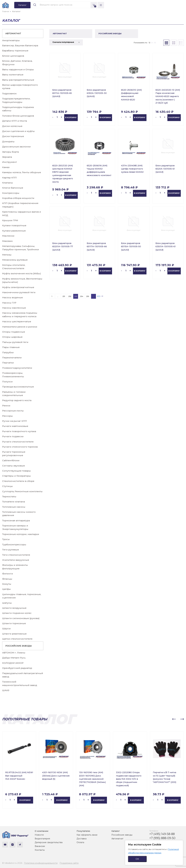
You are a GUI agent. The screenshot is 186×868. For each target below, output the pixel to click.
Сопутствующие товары (16, 471)
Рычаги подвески (13, 436)
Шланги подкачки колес (17, 613)
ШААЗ (6, 690)
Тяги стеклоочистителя (16, 555)
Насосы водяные (12, 297)
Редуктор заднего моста (17, 400)
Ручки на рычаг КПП (15, 421)
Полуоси (7, 382)
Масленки (8, 236)
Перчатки (8, 363)
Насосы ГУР (9, 303)
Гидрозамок (9, 93)
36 (155, 43)
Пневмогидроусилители (17, 368)
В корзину (71, 117)
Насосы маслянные (14, 308)
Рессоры (7, 416)
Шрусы (6, 628)
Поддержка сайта (69, 863)
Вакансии (40, 846)
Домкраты (8, 141)
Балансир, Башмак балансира (20, 45)
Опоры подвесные (14, 332)
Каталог (116, 831)
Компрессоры (11, 193)
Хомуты (7, 584)
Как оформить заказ (87, 835)
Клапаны (8, 183)
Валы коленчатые (13, 75)
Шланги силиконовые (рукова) (21, 618)
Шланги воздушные (14, 608)
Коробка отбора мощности (18, 198)
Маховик (7, 241)
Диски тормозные (13, 136)
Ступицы (7, 486)
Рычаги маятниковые (15, 426)
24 (152, 43)
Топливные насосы (14, 507)
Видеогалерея (42, 839)
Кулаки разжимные (14, 231)
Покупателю (83, 831)
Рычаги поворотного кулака (19, 431)
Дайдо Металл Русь (14, 658)
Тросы (6, 539)
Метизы (7, 255)
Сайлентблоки (11, 460)
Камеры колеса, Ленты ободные (22, 172)
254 (82, 296)
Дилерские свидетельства (49, 842)
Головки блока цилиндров (18, 116)
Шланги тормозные (14, 623)
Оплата (80, 842)
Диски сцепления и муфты (18, 131)
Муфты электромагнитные (18, 287)
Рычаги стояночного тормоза (20, 447)
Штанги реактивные (14, 634)
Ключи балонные (13, 188)
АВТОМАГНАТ (13, 33)
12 (149, 43)
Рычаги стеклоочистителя (18, 442)
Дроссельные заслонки (16, 147)
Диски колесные (12, 126)
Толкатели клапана (14, 502)
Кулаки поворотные (14, 225)
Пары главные (11, 347)
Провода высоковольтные (18, 387)
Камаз (6, 167)
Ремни (6, 406)
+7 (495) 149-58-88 (162, 834)
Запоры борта (10, 152)
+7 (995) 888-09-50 (162, 838)
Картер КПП (9, 178)
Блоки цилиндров (13, 56)
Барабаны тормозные (15, 51)
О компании (41, 831)
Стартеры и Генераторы (16, 476)
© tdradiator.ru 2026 (12, 863)
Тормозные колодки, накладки (21, 534)
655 (99, 296)
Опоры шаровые (12, 337)
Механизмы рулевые (15, 260)
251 (64, 296)
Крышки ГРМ (10, 220)
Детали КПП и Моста (15, 121)
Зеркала (7, 157)
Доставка (82, 839)
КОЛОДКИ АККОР (13, 663)
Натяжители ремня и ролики (20, 327)
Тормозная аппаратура (16, 520)
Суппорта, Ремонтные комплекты (22, 491)
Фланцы (7, 579)
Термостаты (9, 496)
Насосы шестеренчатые (17, 321)
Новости (39, 835)
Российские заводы (122, 835)
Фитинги (8, 574)
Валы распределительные (18, 80)
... (58, 296)
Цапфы (6, 589)
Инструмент (10, 162)
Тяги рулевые (11, 550)
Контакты (40, 850)
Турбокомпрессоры (14, 545)
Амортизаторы (11, 40)
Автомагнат (117, 839)
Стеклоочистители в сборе (18, 481)
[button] (174, 719)
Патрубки (8, 352)
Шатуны (7, 603)
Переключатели (12, 358)
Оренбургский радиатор (17, 668)
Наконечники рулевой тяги (19, 292)
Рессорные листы (13, 411)
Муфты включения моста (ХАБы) (22, 273)
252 (70, 296)
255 (88, 296)
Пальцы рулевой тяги (15, 342)
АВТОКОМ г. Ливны (14, 653)
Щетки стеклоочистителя (17, 639)
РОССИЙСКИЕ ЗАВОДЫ (19, 646)
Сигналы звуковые (14, 466)
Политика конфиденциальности (41, 863)
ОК (137, 859)
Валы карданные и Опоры (18, 69)
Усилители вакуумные (16, 560)
